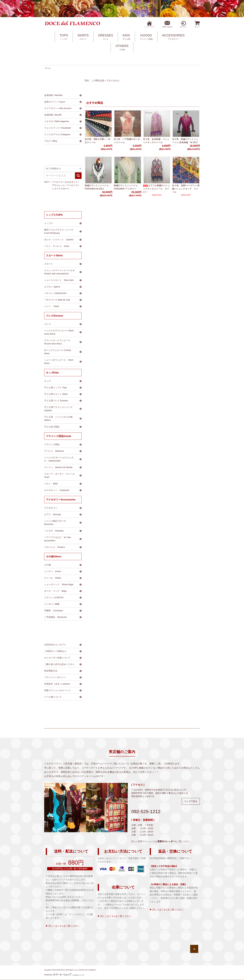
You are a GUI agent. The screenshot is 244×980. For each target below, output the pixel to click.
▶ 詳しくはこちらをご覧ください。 (63, 926)
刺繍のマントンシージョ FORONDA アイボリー (126, 187)
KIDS (126, 37)
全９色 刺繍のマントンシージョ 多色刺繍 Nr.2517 (185, 141)
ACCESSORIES (173, 37)
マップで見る (191, 801)
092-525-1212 (146, 811)
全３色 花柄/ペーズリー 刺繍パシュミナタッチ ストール (186, 189)
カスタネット (71, 182)
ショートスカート (61, 189)
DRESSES (106, 37)
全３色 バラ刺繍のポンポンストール (127, 141)
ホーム (48, 68)
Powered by (64, 975)
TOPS (64, 37)
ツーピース (57, 182)
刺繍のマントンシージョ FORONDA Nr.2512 (97, 187)
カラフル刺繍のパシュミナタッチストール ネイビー (156, 189)
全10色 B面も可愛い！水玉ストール (97, 141)
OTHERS (122, 48)
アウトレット (59, 185)
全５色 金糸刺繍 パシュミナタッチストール (156, 141)
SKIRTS (83, 37)
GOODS (146, 37)
